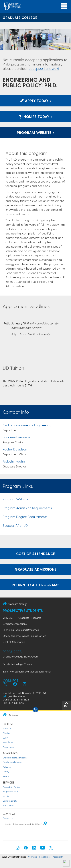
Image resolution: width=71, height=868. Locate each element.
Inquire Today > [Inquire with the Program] (35, 117)
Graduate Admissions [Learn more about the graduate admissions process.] (36, 569)
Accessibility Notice (11, 787)
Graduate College (20, 17)
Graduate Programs (30, 618)
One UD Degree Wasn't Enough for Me (24, 636)
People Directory (10, 791)
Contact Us (8, 818)
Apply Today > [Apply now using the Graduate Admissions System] (36, 101)
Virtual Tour (8, 742)
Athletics (6, 733)
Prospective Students (23, 611)
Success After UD (15, 525)
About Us (7, 728)
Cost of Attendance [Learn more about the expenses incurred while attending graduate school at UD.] (36, 554)
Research (7, 776)
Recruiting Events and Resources (21, 630)
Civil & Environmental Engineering (27, 425)
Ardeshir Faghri (14, 461)
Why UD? (8, 618)
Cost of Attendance (14, 642)
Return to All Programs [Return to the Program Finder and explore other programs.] (35, 585)
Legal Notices (45, 857)
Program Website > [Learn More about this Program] (36, 132)
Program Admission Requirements (27, 508)
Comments (33, 857)
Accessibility (58, 857)
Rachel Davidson (15, 449)
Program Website (16, 499)
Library (6, 772)
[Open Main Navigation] (64, 6)
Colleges (7, 767)
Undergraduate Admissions (15, 758)
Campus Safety (10, 801)
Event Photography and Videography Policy (27, 671)
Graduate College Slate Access (21, 656)
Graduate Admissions (15, 624)
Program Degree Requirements (25, 517)
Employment (9, 747)
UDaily (6, 738)
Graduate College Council (17, 664)
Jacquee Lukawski (44, 68)
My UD (6, 796)
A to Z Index (8, 806)
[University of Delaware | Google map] (46, 824)
